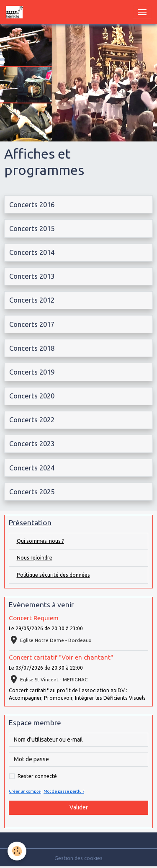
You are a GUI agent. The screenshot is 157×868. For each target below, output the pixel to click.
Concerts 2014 (32, 252)
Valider (79, 807)
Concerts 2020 (32, 396)
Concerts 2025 (32, 492)
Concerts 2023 (32, 443)
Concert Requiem (34, 618)
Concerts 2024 (32, 468)
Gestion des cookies (78, 858)
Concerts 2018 (32, 348)
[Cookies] (17, 851)
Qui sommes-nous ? (40, 541)
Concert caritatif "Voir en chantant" (61, 657)
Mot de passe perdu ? (64, 791)
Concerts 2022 (32, 420)
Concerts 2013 (32, 276)
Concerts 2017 (32, 324)
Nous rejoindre (35, 558)
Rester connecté (37, 776)
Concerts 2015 (32, 228)
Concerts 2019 (32, 372)
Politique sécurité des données (53, 575)
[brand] (16, 12)
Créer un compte (25, 791)
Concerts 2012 (32, 300)
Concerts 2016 (32, 204)
